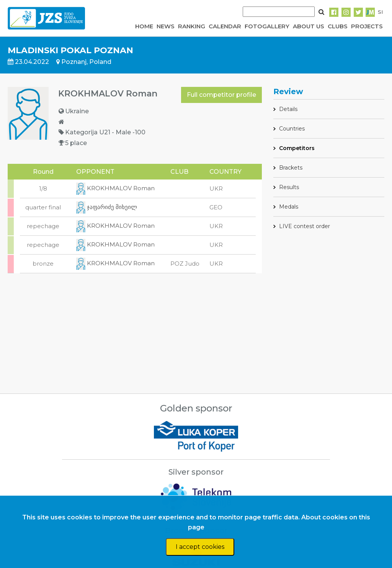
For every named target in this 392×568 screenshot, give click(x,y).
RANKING (192, 26)
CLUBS (338, 26)
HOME (144, 26)
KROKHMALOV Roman (115, 188)
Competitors (297, 148)
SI (380, 12)
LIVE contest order (305, 226)
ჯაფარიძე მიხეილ (107, 207)
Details (288, 109)
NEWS (166, 26)
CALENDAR (225, 26)
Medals (289, 207)
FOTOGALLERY (267, 26)
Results (289, 187)
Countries (292, 129)
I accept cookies (200, 547)
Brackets (291, 168)
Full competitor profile (221, 95)
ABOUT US (309, 26)
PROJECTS (367, 26)
